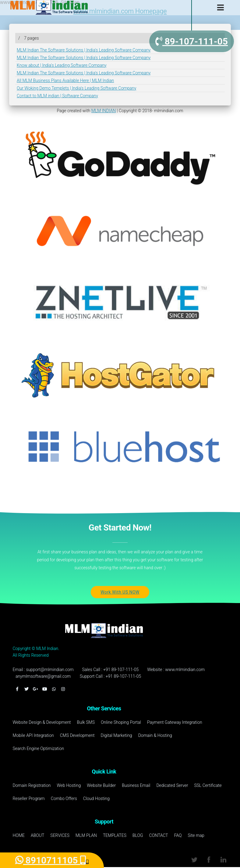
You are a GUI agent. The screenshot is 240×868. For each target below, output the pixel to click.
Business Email (136, 785)
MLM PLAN (86, 835)
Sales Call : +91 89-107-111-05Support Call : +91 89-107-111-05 (111, 673)
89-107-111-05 (192, 41)
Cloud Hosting (96, 798)
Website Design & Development (42, 722)
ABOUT (37, 835)
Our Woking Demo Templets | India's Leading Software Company (76, 88)
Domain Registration (32, 785)
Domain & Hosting (155, 735)
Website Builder (101, 785)
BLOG (138, 835)
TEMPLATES (115, 835)
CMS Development (77, 735)
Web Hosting (69, 785)
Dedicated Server (172, 785)
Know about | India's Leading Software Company (62, 65)
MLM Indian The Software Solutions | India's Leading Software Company (84, 50)
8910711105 (51, 860)
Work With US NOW (120, 592)
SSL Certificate (208, 785)
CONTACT (159, 835)
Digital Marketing (116, 735)
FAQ (178, 835)
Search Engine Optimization (39, 748)
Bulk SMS (86, 722)
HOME (19, 835)
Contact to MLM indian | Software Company (57, 96)
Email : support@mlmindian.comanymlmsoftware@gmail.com (43, 673)
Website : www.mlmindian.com (176, 670)
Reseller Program (29, 798)
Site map (196, 835)
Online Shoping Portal (121, 722)
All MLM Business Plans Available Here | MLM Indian (65, 80)
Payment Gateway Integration (175, 722)
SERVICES (60, 835)
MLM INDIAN (104, 111)
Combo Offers (64, 798)
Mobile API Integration (33, 735)
